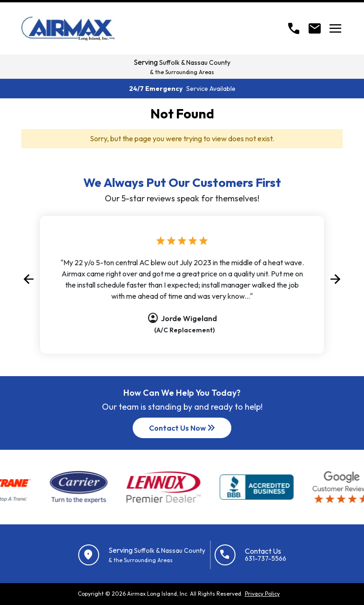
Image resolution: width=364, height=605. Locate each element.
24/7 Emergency (182, 89)
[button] (28, 279)
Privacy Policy (262, 594)
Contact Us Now (183, 428)
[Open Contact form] (315, 28)
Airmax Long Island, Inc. (158, 594)
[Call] (294, 28)
